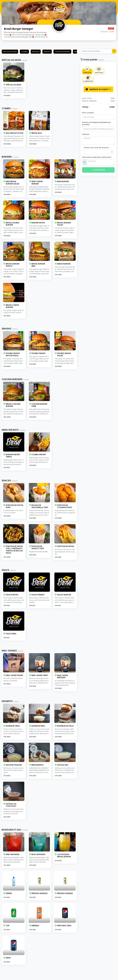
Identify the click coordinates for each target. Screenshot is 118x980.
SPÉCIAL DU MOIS (10, 52)
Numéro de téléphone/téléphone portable (96, 124)
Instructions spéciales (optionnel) (97, 157)
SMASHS (47, 52)
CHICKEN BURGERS (62, 52)
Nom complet (88, 113)
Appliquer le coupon (97, 89)
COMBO (24, 52)
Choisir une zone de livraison (96, 148)
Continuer (98, 170)
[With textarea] (101, 162)
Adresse (86, 134)
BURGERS (36, 52)
